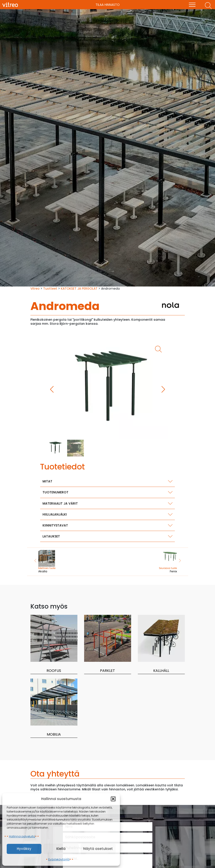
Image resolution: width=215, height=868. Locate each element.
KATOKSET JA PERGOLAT (79, 289)
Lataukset (51, 536)
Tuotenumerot (55, 492)
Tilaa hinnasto (108, 5)
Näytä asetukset (98, 849)
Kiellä (61, 849)
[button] (113, 799)
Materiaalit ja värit (60, 503)
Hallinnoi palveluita (22, 836)
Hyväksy (24, 849)
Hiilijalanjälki (55, 514)
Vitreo (35, 289)
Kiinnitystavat (55, 525)
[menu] (192, 5)
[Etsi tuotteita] (208, 6)
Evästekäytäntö (59, 859)
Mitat (47, 481)
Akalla (53, 562)
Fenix (163, 562)
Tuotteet (50, 289)
